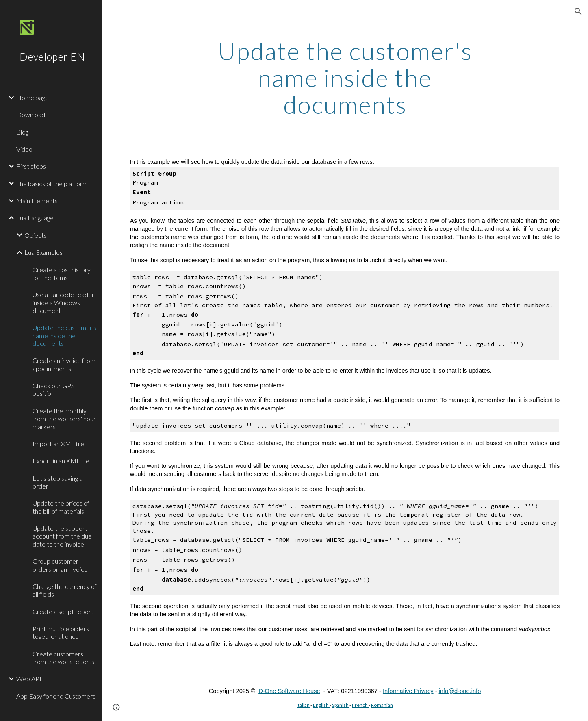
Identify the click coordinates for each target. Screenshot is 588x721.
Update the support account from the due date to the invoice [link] (62, 536)
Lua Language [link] (35, 218)
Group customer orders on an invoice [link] (60, 565)
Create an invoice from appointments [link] (64, 364)
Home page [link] (33, 97)
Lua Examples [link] (43, 252)
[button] (578, 11)
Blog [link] (22, 132)
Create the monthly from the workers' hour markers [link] (64, 419)
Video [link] (24, 149)
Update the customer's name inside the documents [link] (64, 335)
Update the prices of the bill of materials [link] (61, 507)
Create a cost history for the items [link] (62, 274)
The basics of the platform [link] (52, 184)
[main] (345, 78)
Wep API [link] (29, 679)
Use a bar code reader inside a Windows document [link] (63, 302)
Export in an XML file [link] (61, 461)
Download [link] (31, 114)
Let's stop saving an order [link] (59, 482)
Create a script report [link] (63, 611)
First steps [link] (31, 166)
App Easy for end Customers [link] (56, 696)
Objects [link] (36, 235)
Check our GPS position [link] (54, 389)
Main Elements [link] (37, 201)
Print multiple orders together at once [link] (61, 632)
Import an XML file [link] (58, 444)
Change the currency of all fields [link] (65, 590)
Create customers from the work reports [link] (63, 658)
